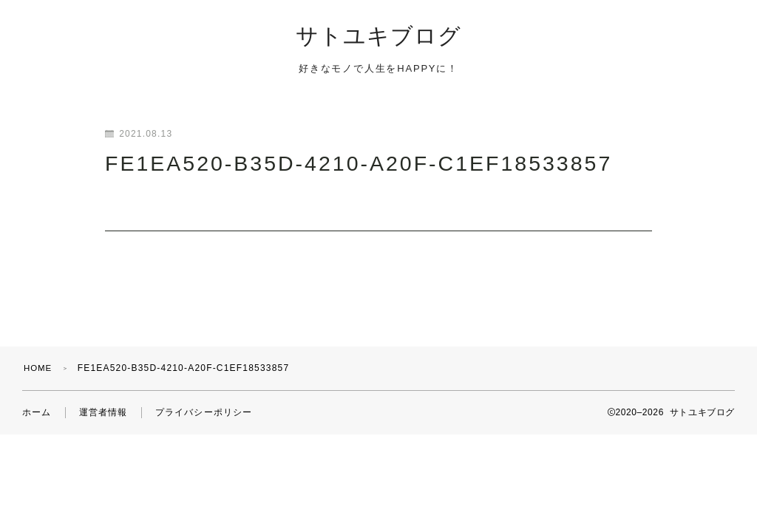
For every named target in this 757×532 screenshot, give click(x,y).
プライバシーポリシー (204, 400)
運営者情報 (103, 400)
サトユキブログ (378, 38)
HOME (39, 355)
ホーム (37, 400)
